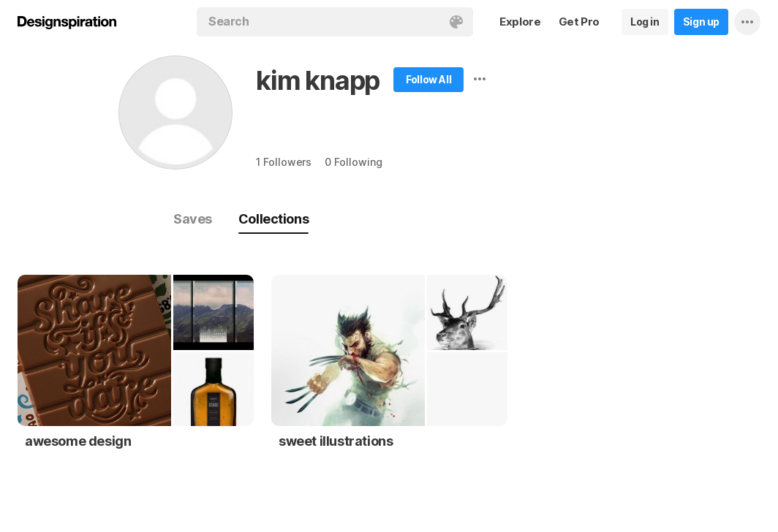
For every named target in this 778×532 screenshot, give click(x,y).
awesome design (78, 441)
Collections (273, 219)
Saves (193, 219)
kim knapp (318, 80)
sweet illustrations (336, 441)
